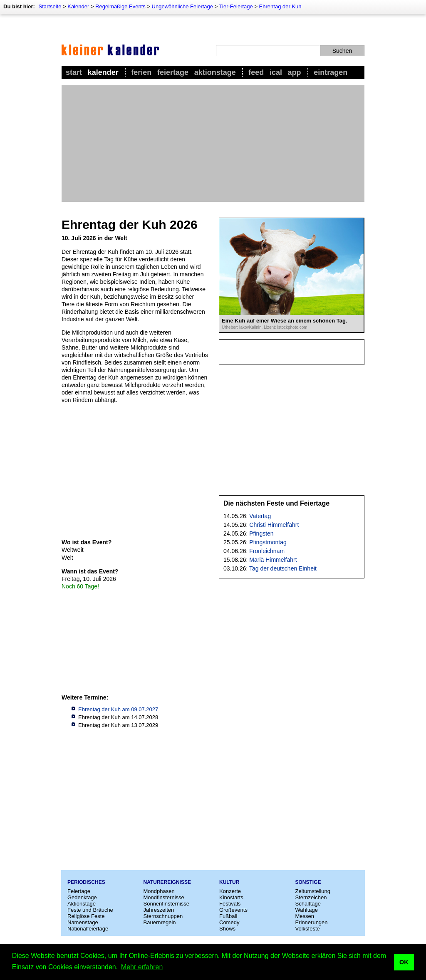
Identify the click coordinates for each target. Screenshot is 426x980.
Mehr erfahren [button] (142, 967)
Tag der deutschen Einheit (283, 568)
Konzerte (230, 891)
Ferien (141, 72)
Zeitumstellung (313, 891)
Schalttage (308, 904)
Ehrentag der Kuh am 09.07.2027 (118, 709)
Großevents (233, 910)
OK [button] (404, 962)
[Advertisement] (213, 144)
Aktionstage (215, 72)
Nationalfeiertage (88, 929)
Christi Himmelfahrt (274, 525)
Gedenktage (82, 897)
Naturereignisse (167, 882)
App (295, 72)
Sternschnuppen (163, 916)
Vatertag (260, 516)
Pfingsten (261, 533)
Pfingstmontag (268, 542)
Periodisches (86, 882)
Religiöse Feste (86, 916)
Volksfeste (308, 929)
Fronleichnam (267, 551)
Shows (227, 929)
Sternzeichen (311, 897)
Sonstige (308, 882)
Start (74, 72)
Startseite (50, 6)
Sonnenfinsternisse (167, 904)
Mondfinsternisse (164, 897)
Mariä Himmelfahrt (273, 560)
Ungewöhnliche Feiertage (182, 6)
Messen (305, 916)
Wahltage (307, 910)
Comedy (229, 922)
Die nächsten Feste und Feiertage (276, 503)
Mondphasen (159, 891)
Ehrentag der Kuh (280, 6)
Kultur (229, 882)
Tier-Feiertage (236, 6)
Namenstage (83, 922)
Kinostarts (231, 897)
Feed (256, 72)
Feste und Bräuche (90, 910)
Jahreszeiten (159, 910)
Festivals (230, 904)
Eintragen (331, 72)
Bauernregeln (160, 922)
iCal (276, 72)
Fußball (228, 916)
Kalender (78, 6)
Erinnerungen (312, 922)
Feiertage (173, 72)
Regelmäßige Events (120, 6)
